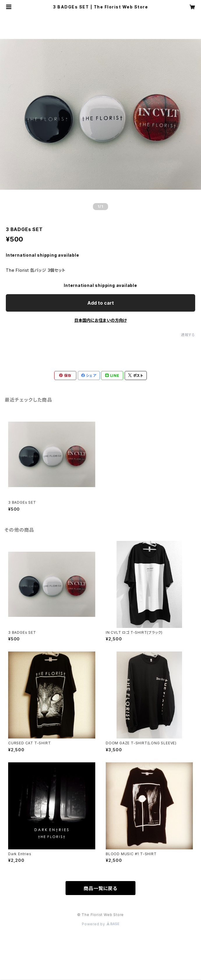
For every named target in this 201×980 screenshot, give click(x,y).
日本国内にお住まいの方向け (100, 320)
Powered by (100, 924)
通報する (188, 335)
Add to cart (101, 303)
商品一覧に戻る (100, 888)
